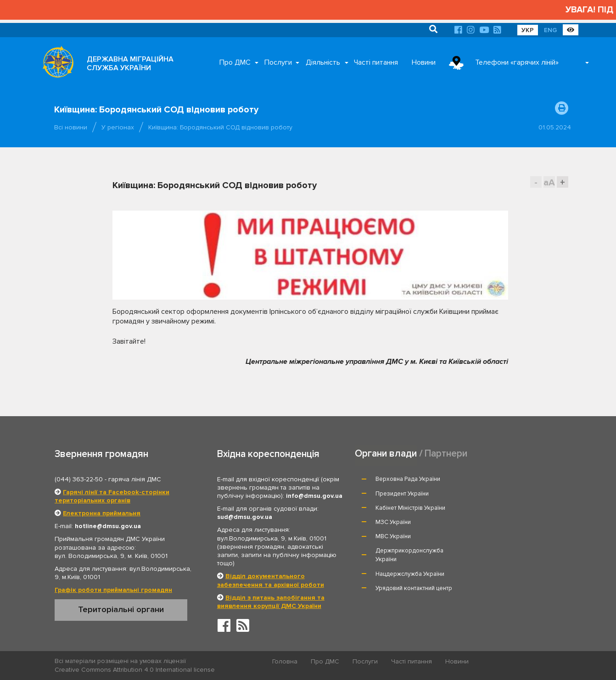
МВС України (394, 508)
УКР (528, 30)
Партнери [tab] (446, 453)
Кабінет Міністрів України (411, 494)
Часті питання (376, 62)
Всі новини (71, 127)
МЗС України (497, 494)
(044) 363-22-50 (79, 479)
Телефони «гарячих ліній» (517, 62)
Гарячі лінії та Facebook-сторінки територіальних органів (112, 496)
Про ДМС (235, 62)
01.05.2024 (555, 127)
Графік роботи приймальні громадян (113, 590)
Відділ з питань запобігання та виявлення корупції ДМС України (271, 602)
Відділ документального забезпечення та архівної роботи (271, 580)
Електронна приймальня (102, 513)
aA (549, 182)
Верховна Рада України (408, 479)
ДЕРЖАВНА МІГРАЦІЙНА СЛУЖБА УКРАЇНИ (130, 64)
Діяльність (323, 62)
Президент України (506, 479)
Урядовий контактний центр (518, 531)
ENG (550, 30)
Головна (285, 661)
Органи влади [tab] (386, 453)
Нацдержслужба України (410, 531)
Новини (424, 62)
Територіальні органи (121, 609)
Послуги (278, 62)
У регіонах (118, 127)
